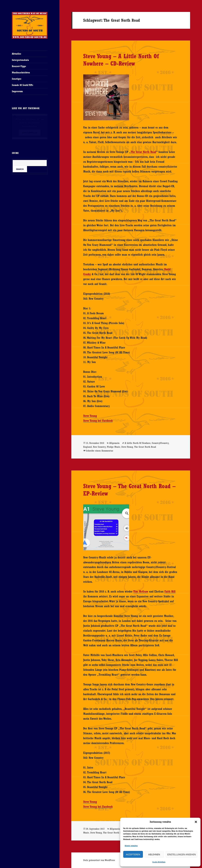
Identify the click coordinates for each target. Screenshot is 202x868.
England (87, 447)
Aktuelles (16, 54)
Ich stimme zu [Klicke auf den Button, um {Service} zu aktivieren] (30, 133)
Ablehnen (154, 854)
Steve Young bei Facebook (98, 421)
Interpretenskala (20, 60)
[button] (196, 822)
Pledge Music (114, 447)
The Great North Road (143, 152)
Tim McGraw (141, 591)
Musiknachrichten (21, 72)
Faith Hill (170, 591)
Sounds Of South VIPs (23, 85)
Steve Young (90, 416)
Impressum (17, 91)
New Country (99, 447)
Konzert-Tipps (19, 66)
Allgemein (114, 443)
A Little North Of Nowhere (138, 443)
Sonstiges (17, 79)
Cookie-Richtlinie (159, 862)
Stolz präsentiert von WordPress (99, 860)
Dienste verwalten (131, 846)
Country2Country (160, 443)
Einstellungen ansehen (181, 854)
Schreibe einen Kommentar (100, 451)
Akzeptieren (133, 854)
